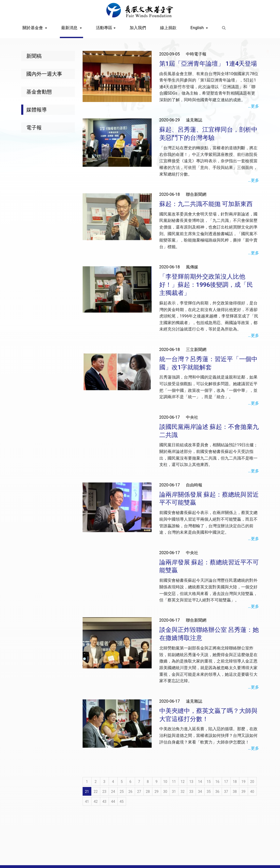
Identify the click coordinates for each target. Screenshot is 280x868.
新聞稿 (34, 56)
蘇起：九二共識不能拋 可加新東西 (206, 204)
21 (87, 792)
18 (235, 782)
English (198, 28)
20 (252, 782)
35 (209, 792)
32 (183, 792)
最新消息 (70, 28)
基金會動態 (39, 92)
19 (243, 782)
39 (243, 792)
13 (191, 782)
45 (122, 802)
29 (156, 792)
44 (113, 802)
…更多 (254, 106)
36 (217, 792)
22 (96, 792)
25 (122, 792)
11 (174, 782)
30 (165, 792)
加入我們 (138, 28)
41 (87, 802)
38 (235, 792)
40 (252, 792)
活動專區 (104, 28)
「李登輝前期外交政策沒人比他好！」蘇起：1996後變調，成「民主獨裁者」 (206, 285)
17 (226, 782)
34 (200, 792)
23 (104, 792)
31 (174, 792)
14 (200, 782)
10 (165, 782)
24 (113, 792)
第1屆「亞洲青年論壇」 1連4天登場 (208, 64)
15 (209, 782)
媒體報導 (37, 110)
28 (148, 792)
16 (217, 782)
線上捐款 (168, 28)
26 (130, 792)
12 (183, 782)
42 (96, 802)
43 (104, 802)
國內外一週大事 (44, 74)
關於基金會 (33, 28)
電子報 (34, 128)
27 (139, 792)
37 (226, 792)
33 (191, 792)
